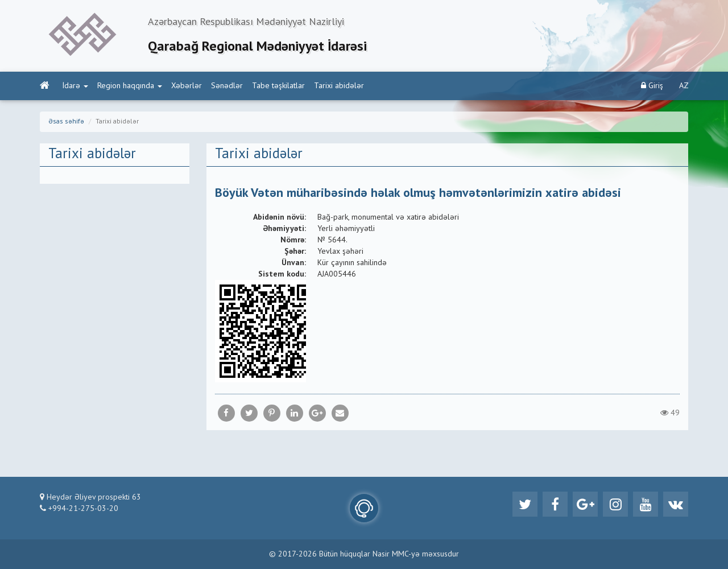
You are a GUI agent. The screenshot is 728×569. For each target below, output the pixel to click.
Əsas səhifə (66, 122)
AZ (684, 86)
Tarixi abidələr (339, 86)
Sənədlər (227, 86)
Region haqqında (130, 86)
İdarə (75, 86)
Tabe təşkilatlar (278, 86)
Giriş (652, 86)
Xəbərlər (187, 86)
